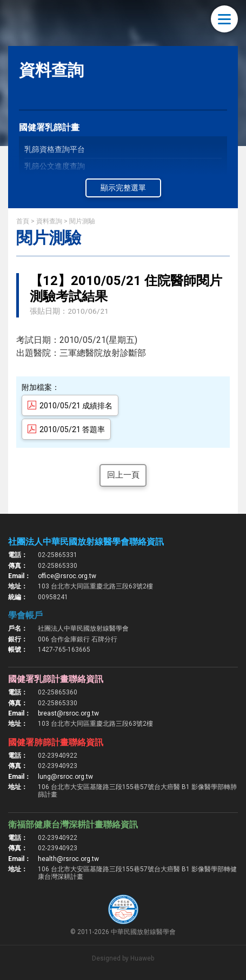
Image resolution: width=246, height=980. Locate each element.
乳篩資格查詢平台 (55, 149)
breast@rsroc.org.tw (68, 714)
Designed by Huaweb (123, 959)
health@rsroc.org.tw (68, 859)
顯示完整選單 (123, 188)
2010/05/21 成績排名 (76, 406)
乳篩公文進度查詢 (55, 166)
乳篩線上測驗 (47, 199)
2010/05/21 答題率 (72, 429)
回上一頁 (123, 476)
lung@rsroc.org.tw (65, 777)
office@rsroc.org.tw (67, 577)
